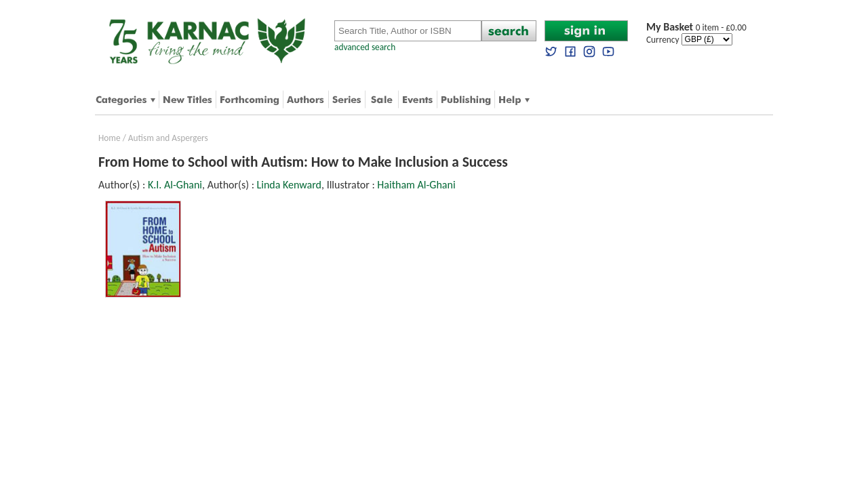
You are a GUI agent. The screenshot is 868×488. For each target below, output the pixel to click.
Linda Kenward (289, 185)
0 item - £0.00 (696, 27)
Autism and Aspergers (168, 138)
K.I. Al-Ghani (175, 185)
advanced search (365, 47)
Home (110, 138)
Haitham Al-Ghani (416, 185)
